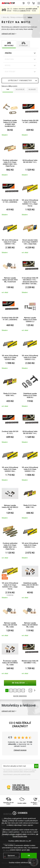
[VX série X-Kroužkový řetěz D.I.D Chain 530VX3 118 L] (10, 236)
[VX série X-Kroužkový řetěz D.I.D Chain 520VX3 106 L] (10, 464)
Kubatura (9, 59)
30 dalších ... (20, 683)
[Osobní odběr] (22, 801)
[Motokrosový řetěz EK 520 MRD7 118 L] (30, 657)
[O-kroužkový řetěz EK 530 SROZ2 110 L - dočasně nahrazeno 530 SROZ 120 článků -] (30, 275)
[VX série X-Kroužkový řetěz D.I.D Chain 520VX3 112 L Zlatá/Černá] (30, 198)
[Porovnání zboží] (24, 3)
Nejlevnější (20, 89)
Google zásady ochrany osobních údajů (20, 771)
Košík (33, 3)
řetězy (30, 17)
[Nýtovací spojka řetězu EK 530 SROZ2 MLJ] (10, 502)
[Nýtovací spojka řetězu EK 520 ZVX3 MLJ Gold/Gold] (10, 275)
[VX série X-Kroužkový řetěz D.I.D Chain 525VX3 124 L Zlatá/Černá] (10, 581)
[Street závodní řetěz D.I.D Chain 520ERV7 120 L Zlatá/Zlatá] (30, 236)
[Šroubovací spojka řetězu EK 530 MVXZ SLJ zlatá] (10, 657)
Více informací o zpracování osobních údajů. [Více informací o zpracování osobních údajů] (17, 774)
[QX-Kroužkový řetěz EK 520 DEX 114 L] (30, 427)
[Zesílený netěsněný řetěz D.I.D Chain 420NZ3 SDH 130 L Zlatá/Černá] (10, 158)
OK (29, 855)
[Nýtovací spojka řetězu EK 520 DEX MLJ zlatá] (10, 619)
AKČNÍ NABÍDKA (20, 696)
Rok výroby (10, 72)
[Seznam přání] (29, 3)
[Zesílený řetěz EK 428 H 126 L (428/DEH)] (30, 118)
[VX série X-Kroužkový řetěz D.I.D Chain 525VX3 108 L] (10, 352)
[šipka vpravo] (38, 801)
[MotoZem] (8, 3)
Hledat (19, 3)
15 (30, 691)
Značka (8, 53)
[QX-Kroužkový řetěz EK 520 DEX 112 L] (30, 158)
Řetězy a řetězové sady (18, 17)
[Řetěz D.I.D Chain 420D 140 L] (10, 390)
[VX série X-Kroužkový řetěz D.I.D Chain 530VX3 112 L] (30, 352)
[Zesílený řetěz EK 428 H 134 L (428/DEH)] (10, 314)
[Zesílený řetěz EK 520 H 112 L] (10, 427)
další (34, 690)
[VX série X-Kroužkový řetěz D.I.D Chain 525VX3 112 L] (30, 541)
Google (5, 821)
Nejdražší (32, 89)
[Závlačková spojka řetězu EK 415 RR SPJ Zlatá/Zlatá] (30, 581)
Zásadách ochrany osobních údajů (14, 834)
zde (30, 863)
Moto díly (6, 17)
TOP (8, 89)
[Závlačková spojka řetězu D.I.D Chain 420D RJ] (30, 390)
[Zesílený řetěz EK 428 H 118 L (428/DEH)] (10, 198)
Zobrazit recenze (20, 750)
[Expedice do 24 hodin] (8, 801)
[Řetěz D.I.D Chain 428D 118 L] (30, 502)
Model (8, 65)
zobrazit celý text (8, 34)
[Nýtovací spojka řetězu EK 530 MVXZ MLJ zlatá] (30, 619)
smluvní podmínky (29, 772)
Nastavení (11, 855)
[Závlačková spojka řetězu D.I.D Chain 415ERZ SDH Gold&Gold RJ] (10, 118)
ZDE (28, 850)
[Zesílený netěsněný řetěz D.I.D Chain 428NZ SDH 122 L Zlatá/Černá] (10, 541)
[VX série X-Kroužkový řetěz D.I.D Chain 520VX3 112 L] (30, 464)
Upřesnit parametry (20, 81)
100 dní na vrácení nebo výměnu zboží (21, 787)
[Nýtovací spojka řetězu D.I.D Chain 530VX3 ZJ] (30, 314)
